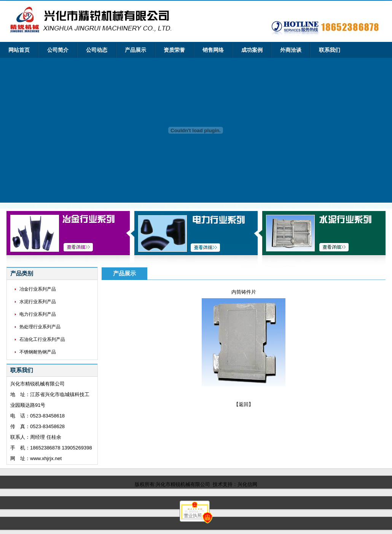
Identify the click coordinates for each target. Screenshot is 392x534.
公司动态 (97, 50)
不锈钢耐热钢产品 (38, 352)
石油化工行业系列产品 (42, 339)
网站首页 (19, 50)
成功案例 (252, 50)
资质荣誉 (174, 50)
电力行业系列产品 (38, 314)
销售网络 (213, 50)
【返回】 (244, 404)
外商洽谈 (291, 50)
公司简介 (58, 50)
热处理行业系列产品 (40, 327)
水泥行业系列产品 (38, 302)
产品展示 (135, 50)
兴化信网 (247, 484)
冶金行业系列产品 (38, 289)
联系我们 (330, 50)
